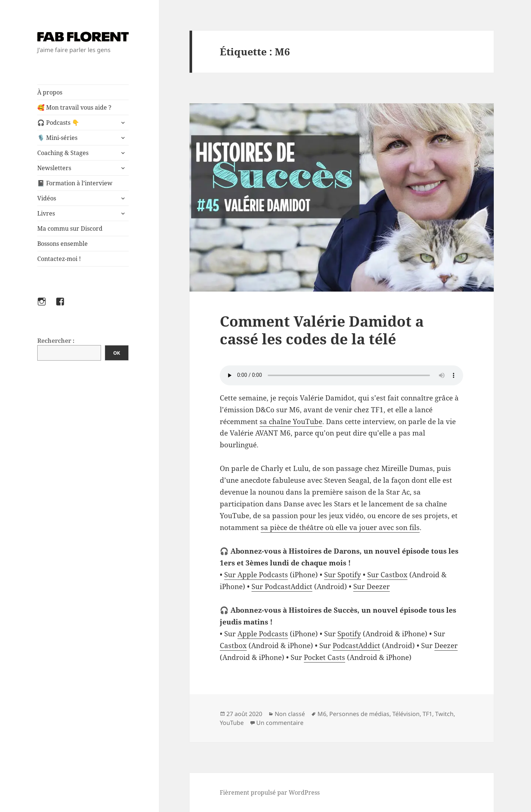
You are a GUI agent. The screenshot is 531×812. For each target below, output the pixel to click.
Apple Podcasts (263, 634)
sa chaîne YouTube (291, 422)
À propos (50, 92)
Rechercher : (56, 341)
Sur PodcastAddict (282, 586)
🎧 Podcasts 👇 (58, 123)
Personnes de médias (359, 714)
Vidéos (47, 198)
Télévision (406, 714)
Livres (46, 213)
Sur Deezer (372, 586)
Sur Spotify (343, 575)
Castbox (233, 646)
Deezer (446, 646)
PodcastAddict (356, 646)
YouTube (232, 723)
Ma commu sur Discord (70, 228)
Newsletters (54, 168)
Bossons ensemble (63, 244)
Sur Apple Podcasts (256, 575)
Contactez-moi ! (59, 259)
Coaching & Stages (63, 153)
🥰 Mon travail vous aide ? (74, 107)
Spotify (349, 634)
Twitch (444, 714)
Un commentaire (280, 723)
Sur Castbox (387, 575)
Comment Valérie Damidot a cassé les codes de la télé (322, 330)
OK (117, 353)
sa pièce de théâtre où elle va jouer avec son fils (340, 527)
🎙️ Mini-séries (57, 138)
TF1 (427, 714)
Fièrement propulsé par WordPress (270, 792)
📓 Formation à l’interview (75, 183)
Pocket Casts (324, 657)
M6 (322, 714)
